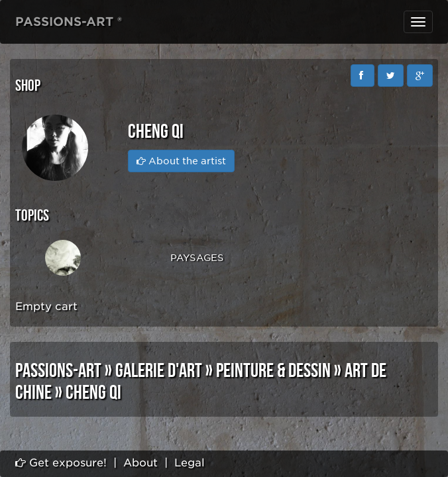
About (140, 463)
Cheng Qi (93, 393)
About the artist (181, 161)
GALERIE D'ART (159, 371)
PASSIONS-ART (58, 371)
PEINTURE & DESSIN (273, 371)
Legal (190, 463)
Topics (32, 216)
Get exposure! (61, 463)
